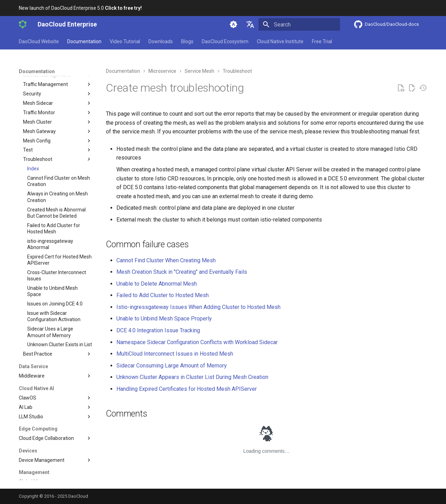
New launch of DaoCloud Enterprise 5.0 (80, 8)
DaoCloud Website (39, 41)
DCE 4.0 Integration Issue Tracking (158, 330)
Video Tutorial (125, 41)
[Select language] (250, 24)
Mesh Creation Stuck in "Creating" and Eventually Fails (182, 272)
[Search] (299, 24)
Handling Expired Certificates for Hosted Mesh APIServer (187, 389)
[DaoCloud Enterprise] (23, 24)
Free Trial (322, 41)
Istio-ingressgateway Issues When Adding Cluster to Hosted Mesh (198, 307)
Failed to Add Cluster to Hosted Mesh (163, 295)
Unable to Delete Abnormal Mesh (157, 284)
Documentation (84, 41)
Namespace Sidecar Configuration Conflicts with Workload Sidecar (197, 342)
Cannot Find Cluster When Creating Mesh (166, 260)
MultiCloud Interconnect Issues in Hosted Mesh (175, 354)
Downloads (161, 41)
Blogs (187, 41)
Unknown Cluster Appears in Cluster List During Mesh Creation (192, 377)
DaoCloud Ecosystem (225, 41)
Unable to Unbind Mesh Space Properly (164, 319)
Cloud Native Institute (280, 41)
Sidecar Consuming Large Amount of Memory (172, 366)
